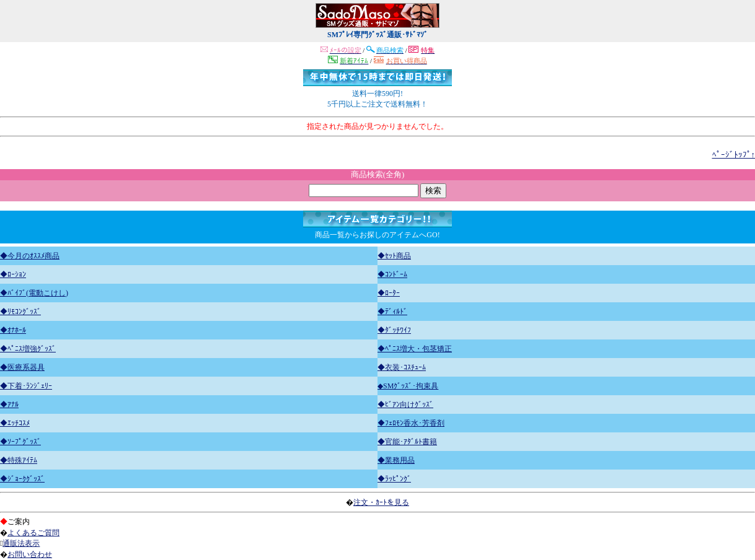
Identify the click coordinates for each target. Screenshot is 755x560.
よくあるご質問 (33, 533)
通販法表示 (21, 543)
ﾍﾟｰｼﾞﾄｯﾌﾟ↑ (734, 155)
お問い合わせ (30, 554)
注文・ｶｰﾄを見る (381, 502)
